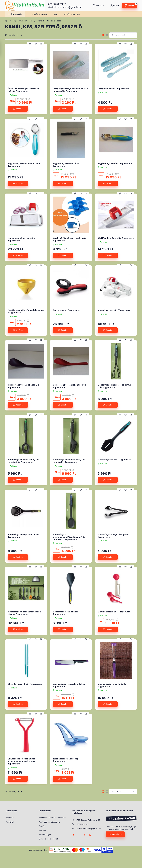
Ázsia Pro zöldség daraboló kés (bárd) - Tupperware (23, 90)
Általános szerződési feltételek (52, 818)
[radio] (107, 35)
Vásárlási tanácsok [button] (39, 14)
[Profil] (114, 6)
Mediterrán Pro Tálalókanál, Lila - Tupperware (24, 386)
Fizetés (42, 826)
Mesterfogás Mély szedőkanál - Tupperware (24, 536)
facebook (73, 835)
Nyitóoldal (10, 818)
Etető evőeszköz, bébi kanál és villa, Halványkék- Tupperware (71, 90)
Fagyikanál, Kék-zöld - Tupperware (115, 163)
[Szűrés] (3, 49)
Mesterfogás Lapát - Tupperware (114, 460)
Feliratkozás (114, 834)
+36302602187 (57, 4)
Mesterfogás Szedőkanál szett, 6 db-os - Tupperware (24, 613)
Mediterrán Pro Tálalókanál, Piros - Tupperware (70, 386)
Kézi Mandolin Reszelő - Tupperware (116, 238)
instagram (90, 835)
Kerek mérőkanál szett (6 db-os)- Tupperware (69, 239)
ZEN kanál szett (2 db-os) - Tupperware (66, 760)
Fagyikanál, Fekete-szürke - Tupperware (67, 165)
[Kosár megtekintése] (129, 6)
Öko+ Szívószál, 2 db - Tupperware (25, 684)
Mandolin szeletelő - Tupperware (114, 310)
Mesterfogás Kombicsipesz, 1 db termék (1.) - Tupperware (69, 461)
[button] (15, 14)
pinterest (84, 835)
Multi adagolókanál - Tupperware (114, 612)
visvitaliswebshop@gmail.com (65, 7)
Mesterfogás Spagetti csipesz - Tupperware (114, 536)
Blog (56, 14)
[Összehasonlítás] (30, 44)
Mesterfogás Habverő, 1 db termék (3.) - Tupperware (115, 386)
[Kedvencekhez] (36, 44)
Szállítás (43, 830)
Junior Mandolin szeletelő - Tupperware (21, 239)
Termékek (10, 822)
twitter (79, 835)
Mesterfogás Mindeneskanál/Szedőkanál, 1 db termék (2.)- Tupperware (69, 537)
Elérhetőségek (45, 834)
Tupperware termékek (22, 21)
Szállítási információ (72, 14)
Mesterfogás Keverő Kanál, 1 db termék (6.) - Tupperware (23, 461)
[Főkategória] (6, 21)
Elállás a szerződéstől (48, 839)
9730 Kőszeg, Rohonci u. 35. (88, 820)
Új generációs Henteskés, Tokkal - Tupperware (70, 685)
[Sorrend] (123, 35)
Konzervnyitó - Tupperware (66, 310)
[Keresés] (99, 6)
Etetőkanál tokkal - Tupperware (113, 89)
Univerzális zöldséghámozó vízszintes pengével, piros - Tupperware (21, 761)
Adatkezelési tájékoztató (50, 822)
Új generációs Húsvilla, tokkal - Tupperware (113, 685)
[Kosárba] (18, 109)
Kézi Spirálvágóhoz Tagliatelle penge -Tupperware (26, 311)
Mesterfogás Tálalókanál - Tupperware (66, 613)
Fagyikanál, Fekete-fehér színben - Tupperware (25, 165)
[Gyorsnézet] (41, 44)
